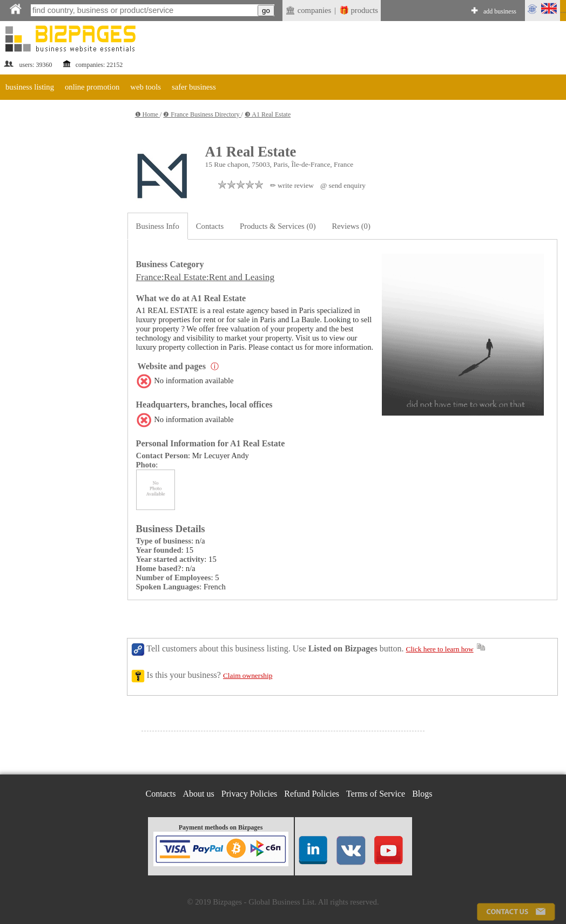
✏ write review (292, 185)
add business (500, 11)
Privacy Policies (250, 794)
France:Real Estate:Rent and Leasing (205, 277)
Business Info (158, 226)
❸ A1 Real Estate (268, 114)
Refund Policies (312, 794)
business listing (30, 87)
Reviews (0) (351, 226)
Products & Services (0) (278, 226)
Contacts (210, 226)
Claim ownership (248, 675)
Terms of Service (376, 794)
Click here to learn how (440, 649)
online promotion (92, 87)
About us (199, 794)
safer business (194, 87)
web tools (146, 87)
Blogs (422, 794)
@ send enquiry (343, 185)
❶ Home (147, 114)
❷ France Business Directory (202, 114)
